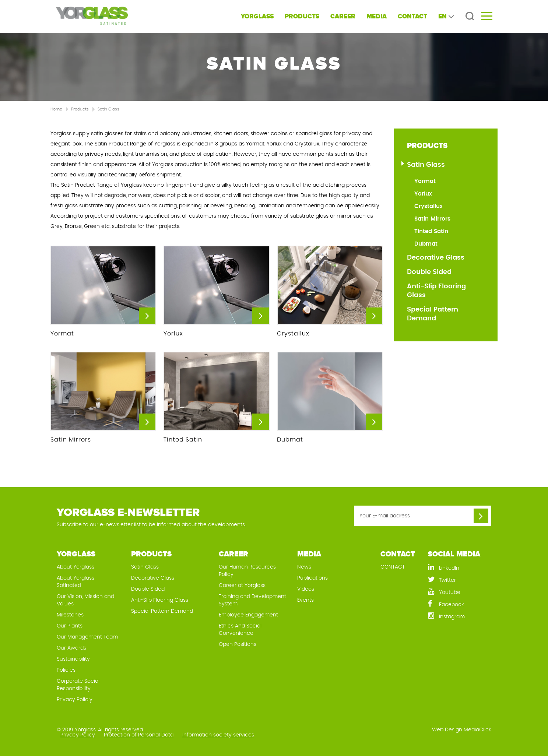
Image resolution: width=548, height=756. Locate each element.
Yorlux (423, 194)
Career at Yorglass (242, 586)
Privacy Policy (78, 735)
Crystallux (428, 206)
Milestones (70, 615)
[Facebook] (460, 604)
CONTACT (412, 16)
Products (80, 109)
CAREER (343, 16)
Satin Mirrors (432, 219)
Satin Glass (108, 109)
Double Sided (429, 272)
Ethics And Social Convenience (240, 630)
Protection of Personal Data (139, 735)
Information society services (218, 735)
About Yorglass (75, 567)
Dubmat (426, 244)
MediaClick (477, 730)
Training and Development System (252, 600)
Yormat (425, 181)
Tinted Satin (431, 231)
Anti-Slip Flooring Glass (436, 291)
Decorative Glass (436, 258)
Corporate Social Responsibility (78, 685)
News (304, 567)
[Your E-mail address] (423, 516)
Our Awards (71, 648)
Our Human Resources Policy (247, 571)
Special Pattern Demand (433, 314)
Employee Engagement (248, 615)
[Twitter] (460, 580)
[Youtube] (460, 592)
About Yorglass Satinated (75, 582)
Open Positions (238, 644)
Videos (306, 589)
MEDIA (377, 16)
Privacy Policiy (75, 700)
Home (56, 109)
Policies (66, 670)
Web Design (447, 730)
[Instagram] (460, 616)
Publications (312, 578)
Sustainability (73, 659)
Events (305, 600)
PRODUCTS (302, 16)
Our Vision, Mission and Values (85, 600)
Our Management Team (87, 637)
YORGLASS (257, 16)
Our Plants (70, 626)
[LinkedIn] (460, 568)
